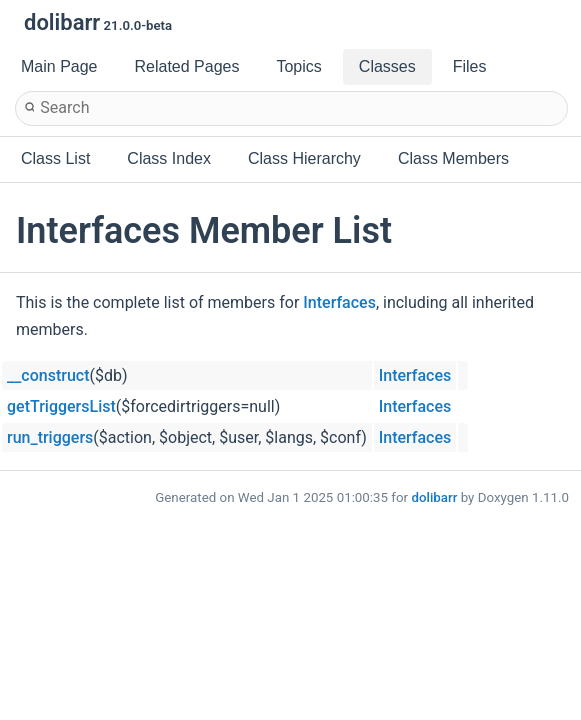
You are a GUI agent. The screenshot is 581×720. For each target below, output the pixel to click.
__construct (48, 375)
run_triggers (50, 437)
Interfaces (339, 302)
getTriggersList (61, 406)
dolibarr (434, 497)
